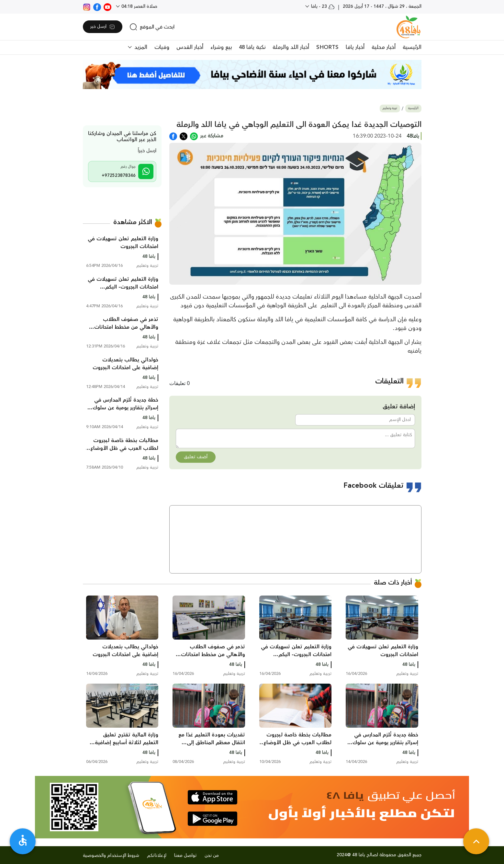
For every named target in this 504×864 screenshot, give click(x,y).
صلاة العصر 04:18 (139, 6)
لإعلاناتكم (157, 856)
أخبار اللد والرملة (291, 47)
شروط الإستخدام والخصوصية (111, 856)
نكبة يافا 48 (252, 47)
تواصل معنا (185, 856)
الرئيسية (412, 47)
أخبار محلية (384, 47)
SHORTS (327, 47)
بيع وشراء (221, 47)
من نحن (212, 856)
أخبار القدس (190, 47)
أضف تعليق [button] (196, 457)
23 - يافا (322, 6)
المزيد (140, 47)
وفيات (162, 47)
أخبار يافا (355, 47)
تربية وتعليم (390, 108)
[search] (152, 27)
